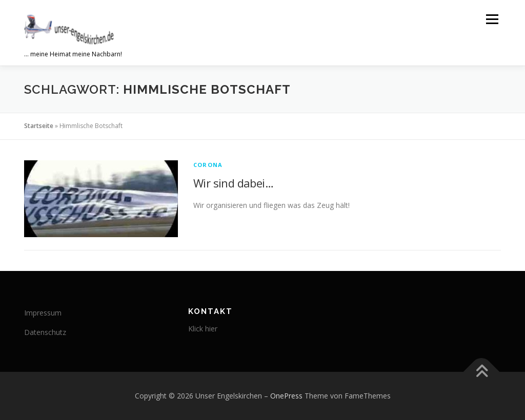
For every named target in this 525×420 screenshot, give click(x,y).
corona (208, 165)
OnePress (286, 396)
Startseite (39, 126)
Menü (492, 19)
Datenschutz (45, 332)
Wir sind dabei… (233, 183)
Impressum (43, 313)
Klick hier (203, 329)
